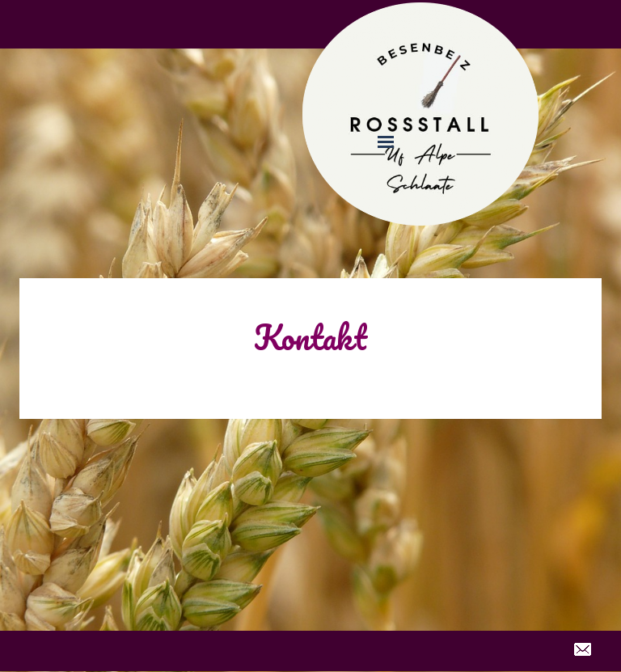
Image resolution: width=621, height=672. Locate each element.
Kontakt (310, 337)
